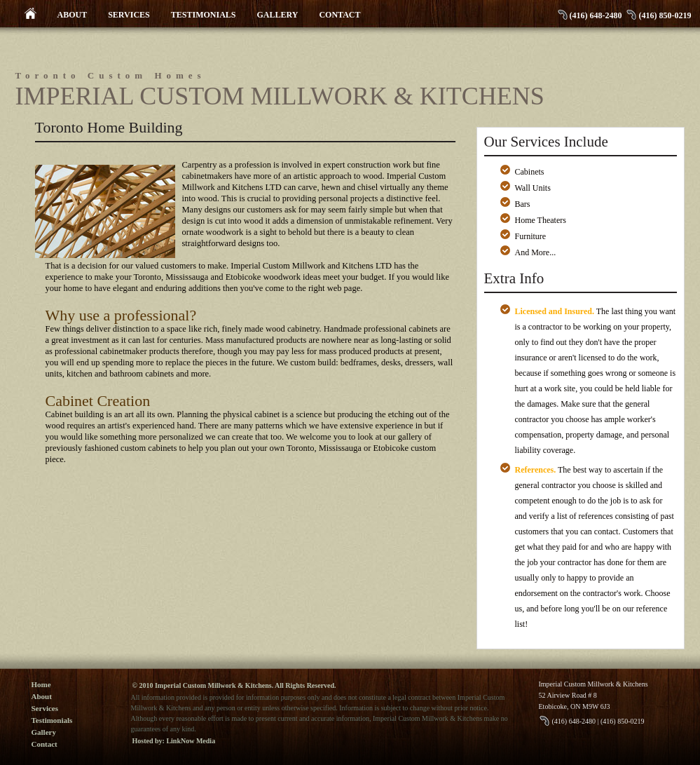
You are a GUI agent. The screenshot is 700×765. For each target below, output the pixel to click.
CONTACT (339, 15)
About (42, 696)
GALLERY (278, 15)
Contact (44, 744)
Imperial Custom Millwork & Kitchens (280, 96)
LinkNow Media (191, 741)
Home (41, 684)
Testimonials (52, 720)
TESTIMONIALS (204, 15)
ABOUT (73, 15)
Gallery (44, 732)
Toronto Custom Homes (111, 75)
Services (45, 708)
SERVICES (129, 15)
